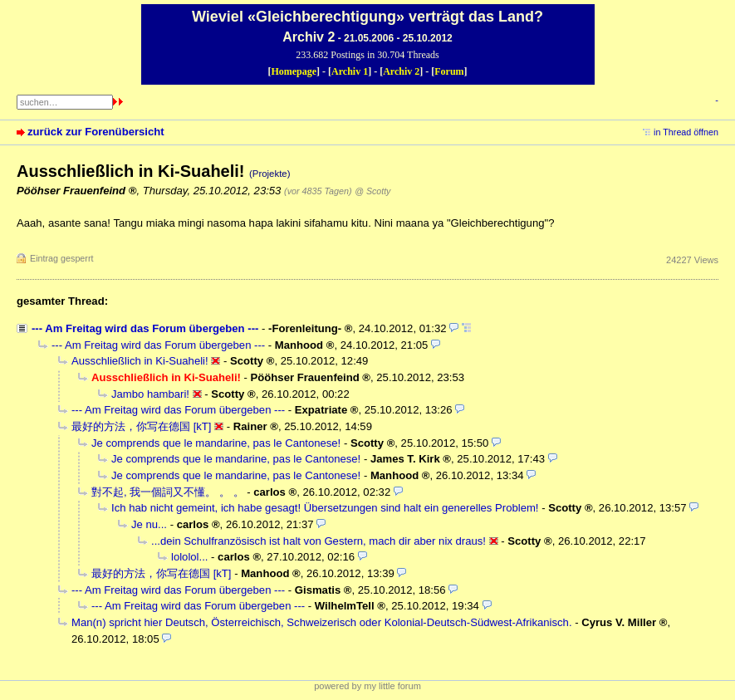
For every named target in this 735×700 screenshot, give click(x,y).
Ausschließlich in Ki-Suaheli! (140, 361)
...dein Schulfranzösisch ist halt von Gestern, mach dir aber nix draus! (318, 541)
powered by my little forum (367, 686)
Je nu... (149, 524)
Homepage (294, 71)
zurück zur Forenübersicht (96, 132)
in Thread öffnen (686, 132)
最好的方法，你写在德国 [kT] (142, 426)
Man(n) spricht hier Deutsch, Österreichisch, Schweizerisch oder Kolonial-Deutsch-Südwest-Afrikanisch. (322, 622)
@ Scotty (372, 191)
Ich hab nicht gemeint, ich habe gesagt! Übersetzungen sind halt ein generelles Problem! (325, 508)
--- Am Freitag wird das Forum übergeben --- (145, 328)
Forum (449, 71)
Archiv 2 (401, 71)
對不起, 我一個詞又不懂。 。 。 (168, 492)
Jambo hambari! (150, 394)
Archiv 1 (350, 71)
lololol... (189, 557)
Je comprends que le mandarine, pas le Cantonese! (216, 443)
